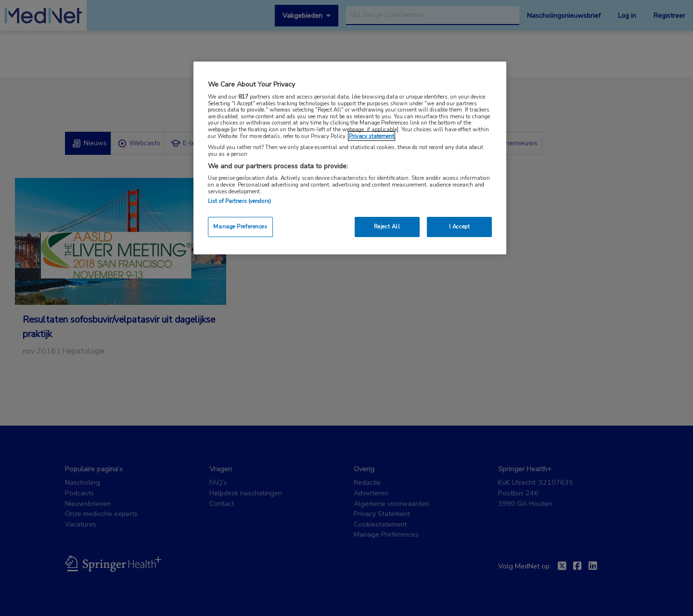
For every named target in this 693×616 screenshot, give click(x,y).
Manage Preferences (240, 226)
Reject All (387, 226)
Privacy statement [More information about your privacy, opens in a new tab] (372, 136)
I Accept (460, 226)
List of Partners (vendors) (239, 201)
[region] (350, 158)
